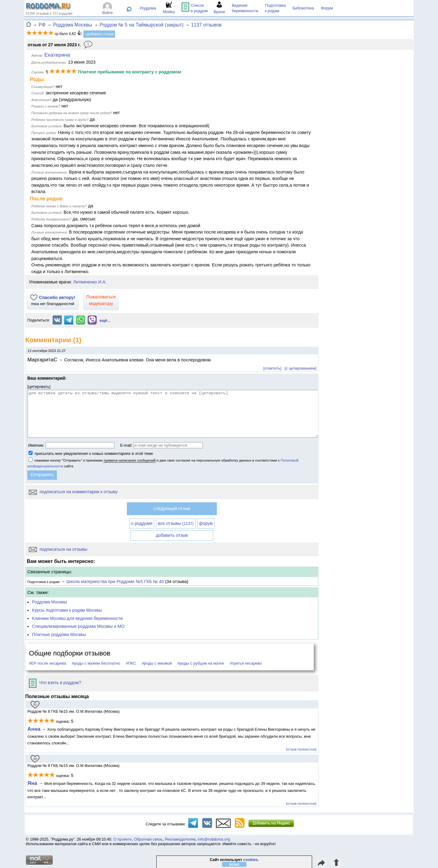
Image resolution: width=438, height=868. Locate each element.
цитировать (39, 387)
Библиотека (303, 8)
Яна (33, 783)
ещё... (105, 320)
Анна (34, 729)
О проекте (123, 839)
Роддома (148, 8)
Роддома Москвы (49, 602)
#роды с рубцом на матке (201, 663)
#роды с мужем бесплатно (96, 663)
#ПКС (131, 663)
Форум (327, 8)
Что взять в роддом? (55, 683)
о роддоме (142, 523)
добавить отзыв (172, 535)
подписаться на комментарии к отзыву (73, 492)
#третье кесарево (246, 663)
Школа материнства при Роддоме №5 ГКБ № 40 (115, 582)
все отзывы (176, 523)
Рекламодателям (180, 839)
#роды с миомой (157, 663)
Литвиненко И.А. (90, 282)
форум (206, 523)
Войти (108, 13)
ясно (234, 864)
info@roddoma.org (214, 839)
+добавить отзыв (99, 34)
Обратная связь (148, 839)
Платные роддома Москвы (59, 634)
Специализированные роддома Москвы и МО (78, 626)
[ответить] (272, 368)
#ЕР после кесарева (47, 663)
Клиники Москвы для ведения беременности (77, 618)
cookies (251, 860)
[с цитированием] (301, 368)
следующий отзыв (172, 508)
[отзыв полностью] (301, 749)
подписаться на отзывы (58, 549)
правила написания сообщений (130, 460)
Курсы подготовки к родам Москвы (67, 610)
